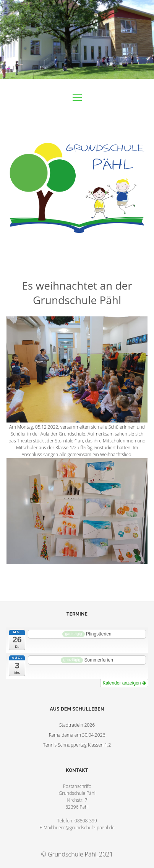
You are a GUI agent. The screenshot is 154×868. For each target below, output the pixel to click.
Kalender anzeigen (124, 683)
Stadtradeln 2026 (77, 725)
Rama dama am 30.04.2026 (77, 735)
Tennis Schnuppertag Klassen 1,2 (77, 745)
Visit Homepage (77, 39)
